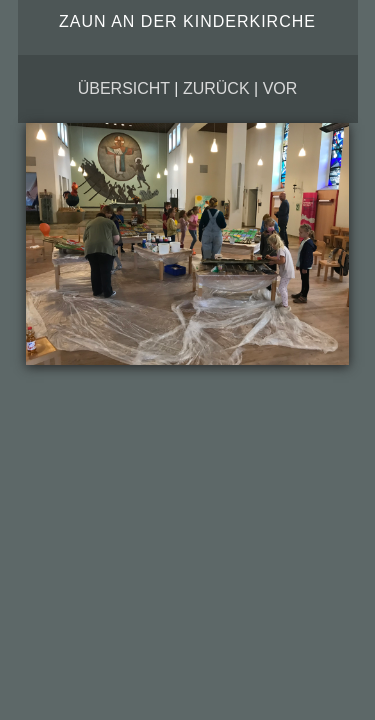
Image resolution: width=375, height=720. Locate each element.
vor (280, 88)
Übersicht (124, 88)
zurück (216, 88)
